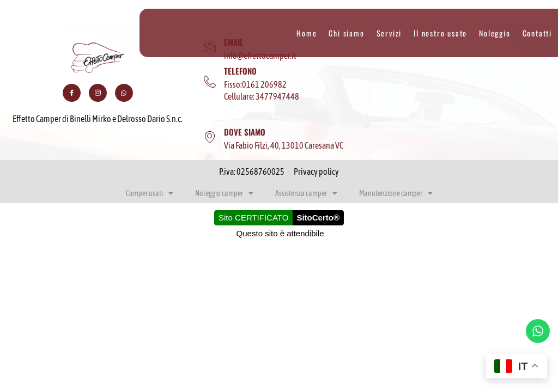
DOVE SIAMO (245, 132)
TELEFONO (240, 71)
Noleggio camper (224, 193)
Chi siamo (346, 33)
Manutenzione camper (396, 193)
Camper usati (150, 193)
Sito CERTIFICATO (253, 218)
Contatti (537, 33)
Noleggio (495, 33)
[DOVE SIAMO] (210, 137)
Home (307, 33)
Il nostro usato (440, 33)
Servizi (389, 33)
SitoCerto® (318, 218)
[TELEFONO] (210, 82)
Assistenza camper (306, 193)
